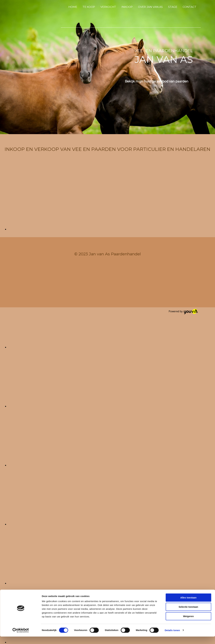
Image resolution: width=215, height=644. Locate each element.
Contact (189, 7)
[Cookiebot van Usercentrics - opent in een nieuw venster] (21, 638)
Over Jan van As (150, 7)
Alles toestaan (188, 605)
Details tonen (172, 638)
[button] (157, 81)
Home (73, 7)
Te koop (89, 7)
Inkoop (127, 7)
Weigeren (188, 624)
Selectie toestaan (188, 614)
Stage (173, 7)
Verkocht (108, 7)
